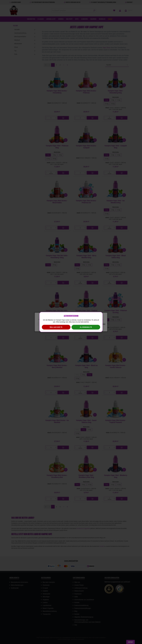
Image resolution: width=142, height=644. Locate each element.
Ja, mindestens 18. (86, 327)
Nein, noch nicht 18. (56, 327)
